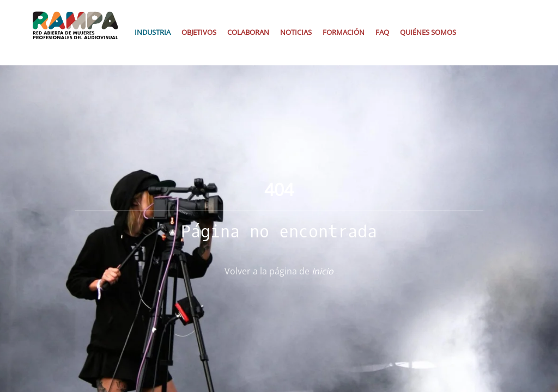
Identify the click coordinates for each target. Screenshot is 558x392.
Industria (153, 32)
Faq (382, 32)
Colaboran (248, 32)
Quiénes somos (428, 32)
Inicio (323, 271)
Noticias (296, 32)
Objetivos (199, 32)
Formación (344, 32)
